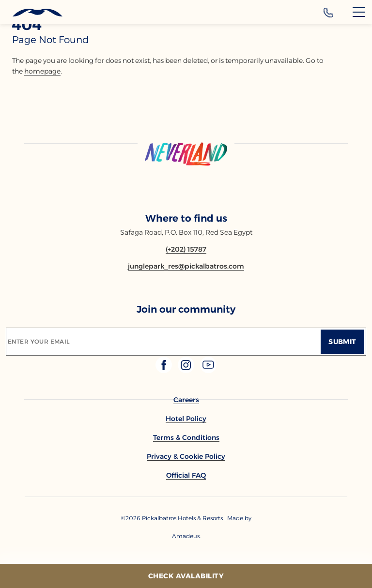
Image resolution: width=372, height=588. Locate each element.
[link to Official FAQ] (186, 475)
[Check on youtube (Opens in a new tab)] (208, 370)
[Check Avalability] (186, 576)
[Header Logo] (31, 13)
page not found (51, 40)
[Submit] (342, 342)
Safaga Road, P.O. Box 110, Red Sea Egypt (186, 232)
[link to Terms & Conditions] (186, 437)
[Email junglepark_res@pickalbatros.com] (186, 266)
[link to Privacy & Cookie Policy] (186, 456)
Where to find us (186, 218)
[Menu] (359, 12)
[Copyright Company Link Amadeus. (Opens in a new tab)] (186, 536)
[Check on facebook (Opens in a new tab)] (165, 370)
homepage (42, 71)
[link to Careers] (186, 400)
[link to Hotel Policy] (186, 419)
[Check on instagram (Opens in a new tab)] (187, 370)
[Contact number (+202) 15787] (186, 249)
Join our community (186, 309)
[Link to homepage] (186, 155)
